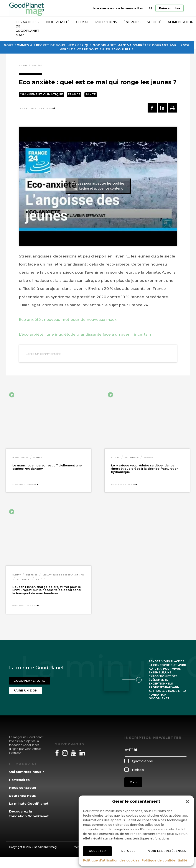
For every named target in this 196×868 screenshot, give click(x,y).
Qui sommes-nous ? (27, 772)
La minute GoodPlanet (29, 803)
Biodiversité (58, 22)
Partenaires (19, 780)
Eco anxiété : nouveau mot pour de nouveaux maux (68, 320)
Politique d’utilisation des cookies (111, 860)
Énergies (132, 22)
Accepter (97, 851)
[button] (187, 802)
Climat (82, 22)
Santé (91, 94)
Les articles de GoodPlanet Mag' (63, 575)
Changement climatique (41, 94)
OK (133, 782)
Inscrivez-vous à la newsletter (118, 8)
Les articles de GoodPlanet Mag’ (27, 29)
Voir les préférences (167, 851)
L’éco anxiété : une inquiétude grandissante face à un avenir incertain (85, 334)
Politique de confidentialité (164, 860)
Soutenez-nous (22, 796)
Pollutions (106, 22)
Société (154, 22)
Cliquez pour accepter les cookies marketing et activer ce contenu (98, 186)
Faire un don (170, 8)
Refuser (128, 851)
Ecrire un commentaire (43, 354)
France (74, 94)
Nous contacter (23, 788)
